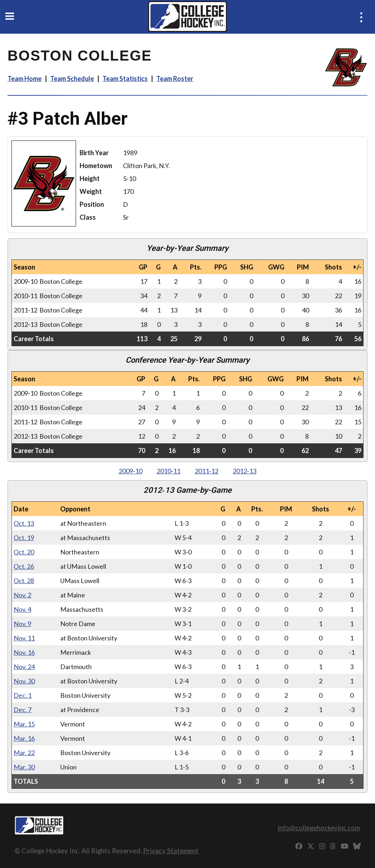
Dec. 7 (23, 710)
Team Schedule (72, 78)
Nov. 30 (24, 681)
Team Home (25, 78)
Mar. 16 (24, 738)
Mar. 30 (24, 767)
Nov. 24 (24, 667)
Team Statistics (125, 78)
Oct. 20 (24, 552)
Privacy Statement (171, 851)
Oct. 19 (24, 538)
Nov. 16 (24, 652)
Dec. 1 (23, 695)
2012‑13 (245, 471)
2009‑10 (130, 471)
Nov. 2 (22, 595)
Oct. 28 (24, 581)
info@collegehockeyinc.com (319, 828)
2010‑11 (168, 471)
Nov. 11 (24, 638)
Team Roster (175, 78)
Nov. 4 (22, 609)
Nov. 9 (22, 624)
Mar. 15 (24, 724)
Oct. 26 (24, 566)
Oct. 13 (24, 523)
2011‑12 (207, 471)
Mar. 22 (24, 753)
